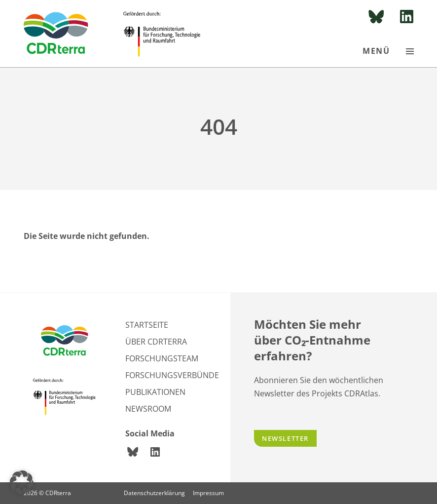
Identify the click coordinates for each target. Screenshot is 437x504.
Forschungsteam (162, 358)
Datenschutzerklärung (154, 493)
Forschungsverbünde (172, 375)
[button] (22, 482)
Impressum (208, 493)
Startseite (147, 325)
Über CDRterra (156, 342)
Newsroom (148, 409)
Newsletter (285, 438)
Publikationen (155, 392)
